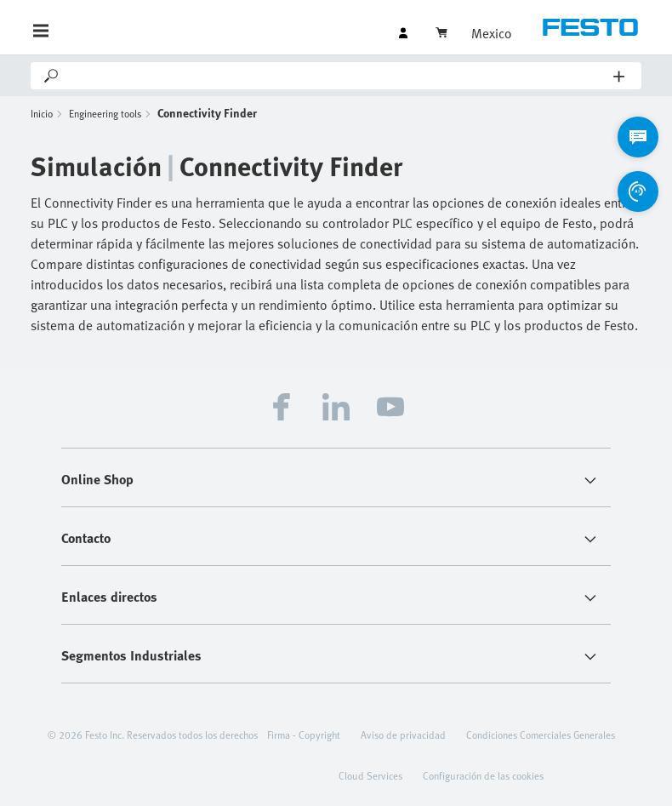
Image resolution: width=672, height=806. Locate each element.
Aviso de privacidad (403, 735)
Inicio (42, 113)
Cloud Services (370, 775)
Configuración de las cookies (483, 775)
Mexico (492, 33)
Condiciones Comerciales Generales (541, 735)
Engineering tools (105, 113)
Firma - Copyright (304, 735)
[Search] (337, 76)
